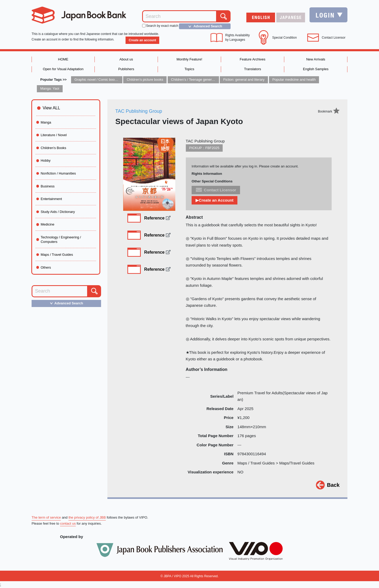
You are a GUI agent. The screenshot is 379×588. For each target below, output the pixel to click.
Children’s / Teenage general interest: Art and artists (210, 80)
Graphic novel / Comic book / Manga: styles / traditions (116, 80)
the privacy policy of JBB (87, 517)
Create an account (142, 40)
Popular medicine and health (294, 80)
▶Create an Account (215, 200)
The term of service (46, 517)
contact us (68, 523)
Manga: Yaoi (50, 88)
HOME (63, 59)
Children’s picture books (145, 80)
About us (126, 59)
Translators (253, 69)
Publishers (126, 69)
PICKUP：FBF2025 (204, 148)
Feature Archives (253, 59)
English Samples (316, 69)
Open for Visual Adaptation (63, 69)
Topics (189, 69)
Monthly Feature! (189, 59)
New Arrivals (316, 59)
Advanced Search (204, 26)
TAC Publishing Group (139, 111)
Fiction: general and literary (244, 80)
